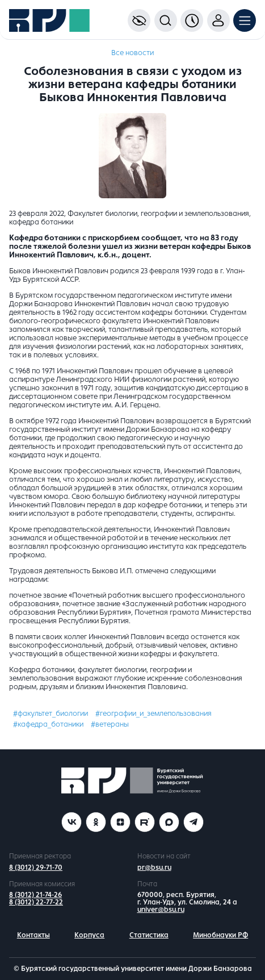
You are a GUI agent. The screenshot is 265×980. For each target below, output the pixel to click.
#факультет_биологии (51, 714)
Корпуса (89, 935)
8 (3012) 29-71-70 (36, 868)
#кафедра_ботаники (48, 724)
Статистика (149, 935)
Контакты (33, 935)
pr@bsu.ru (154, 868)
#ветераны (110, 724)
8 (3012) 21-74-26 (35, 895)
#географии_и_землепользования (153, 714)
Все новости (132, 53)
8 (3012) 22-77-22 (36, 902)
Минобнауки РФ (220, 935)
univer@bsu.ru (161, 910)
